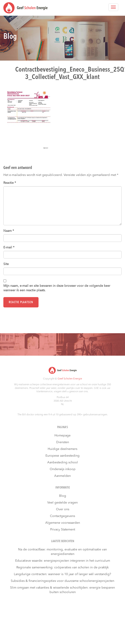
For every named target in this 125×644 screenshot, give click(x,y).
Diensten (63, 442)
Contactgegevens (62, 516)
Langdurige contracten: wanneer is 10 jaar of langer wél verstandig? (62, 574)
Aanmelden (62, 476)
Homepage (62, 436)
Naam (9, 231)
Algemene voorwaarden (63, 523)
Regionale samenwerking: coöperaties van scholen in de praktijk (62, 567)
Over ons (63, 509)
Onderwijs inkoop (63, 469)
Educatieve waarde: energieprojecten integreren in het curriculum (63, 561)
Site (6, 264)
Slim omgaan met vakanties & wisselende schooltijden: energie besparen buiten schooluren (62, 590)
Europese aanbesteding (62, 456)
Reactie (10, 183)
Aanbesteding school (63, 462)
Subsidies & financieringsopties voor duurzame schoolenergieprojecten (62, 581)
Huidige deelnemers (62, 449)
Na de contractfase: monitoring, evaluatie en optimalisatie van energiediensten (62, 552)
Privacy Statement (63, 530)
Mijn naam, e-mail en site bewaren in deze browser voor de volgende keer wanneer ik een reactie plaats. (57, 288)
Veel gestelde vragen (62, 503)
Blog (63, 496)
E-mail (9, 248)
